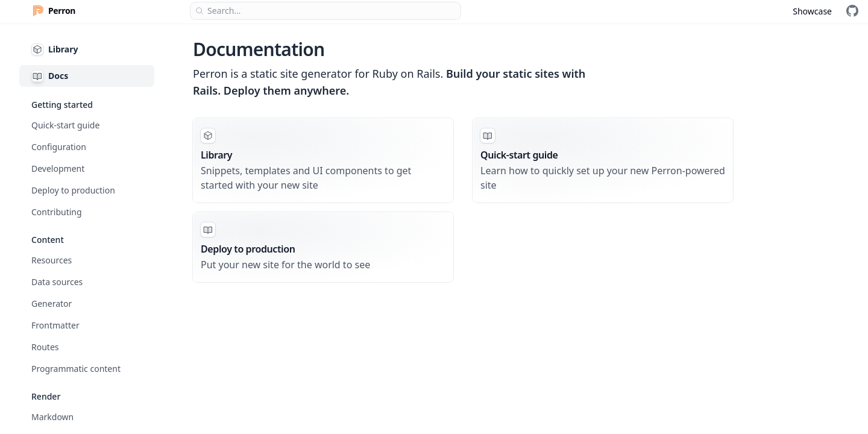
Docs (50, 76)
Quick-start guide (65, 125)
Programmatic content (76, 369)
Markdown (52, 417)
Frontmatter (55, 325)
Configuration (59, 147)
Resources (52, 260)
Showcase (812, 11)
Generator (52, 303)
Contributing (57, 212)
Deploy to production (73, 190)
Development (58, 168)
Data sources (57, 282)
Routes (45, 347)
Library (55, 49)
